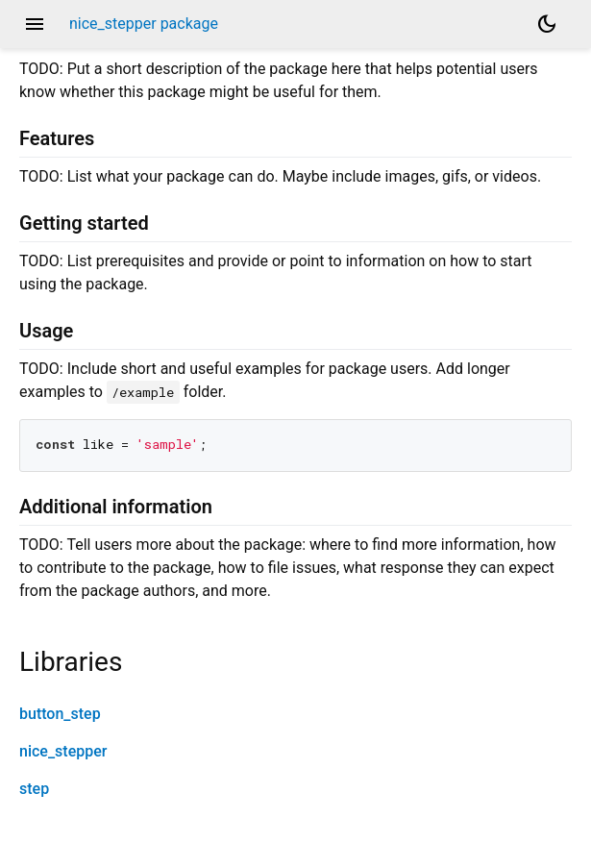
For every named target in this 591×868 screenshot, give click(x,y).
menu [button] (35, 24)
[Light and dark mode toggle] (547, 24)
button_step (60, 714)
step (34, 789)
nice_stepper (63, 751)
